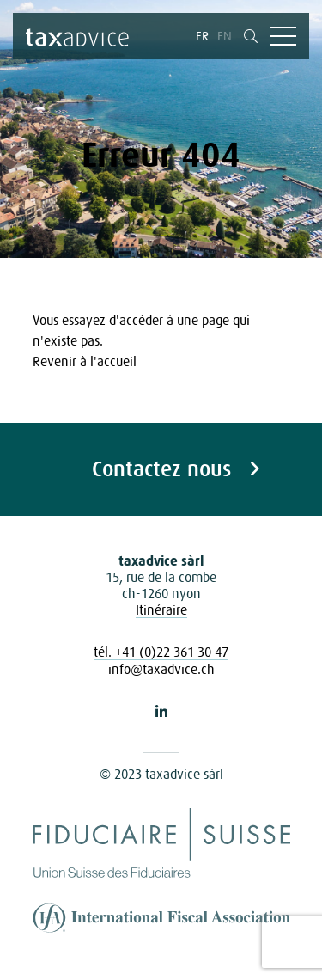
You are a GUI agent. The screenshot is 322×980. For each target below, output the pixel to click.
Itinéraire (161, 609)
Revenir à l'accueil (85, 361)
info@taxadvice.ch (161, 669)
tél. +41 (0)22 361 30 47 (161, 652)
